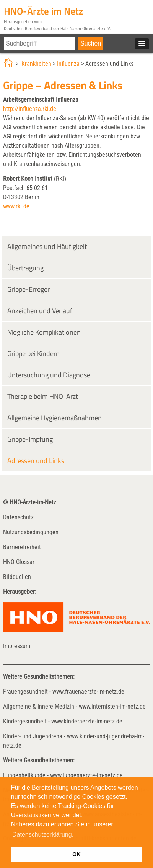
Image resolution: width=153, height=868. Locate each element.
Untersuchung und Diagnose (49, 375)
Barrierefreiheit (22, 547)
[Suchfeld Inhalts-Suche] (39, 44)
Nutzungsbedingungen (31, 532)
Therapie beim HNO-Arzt (43, 396)
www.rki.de (16, 206)
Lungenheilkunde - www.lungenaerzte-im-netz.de (63, 775)
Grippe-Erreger (28, 289)
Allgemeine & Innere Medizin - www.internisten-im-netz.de (74, 706)
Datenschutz (18, 517)
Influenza (68, 64)
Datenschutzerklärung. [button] (43, 835)
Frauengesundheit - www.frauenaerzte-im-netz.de (64, 692)
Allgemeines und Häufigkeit (47, 246)
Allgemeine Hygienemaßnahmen (55, 418)
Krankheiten (36, 64)
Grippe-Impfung (30, 439)
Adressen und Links (36, 461)
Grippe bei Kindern (33, 354)
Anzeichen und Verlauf (40, 311)
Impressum (17, 646)
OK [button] (76, 854)
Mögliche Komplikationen (44, 332)
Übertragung (25, 268)
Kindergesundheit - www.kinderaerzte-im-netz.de (63, 721)
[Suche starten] (91, 44)
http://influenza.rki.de (30, 109)
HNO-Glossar (19, 562)
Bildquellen (17, 577)
